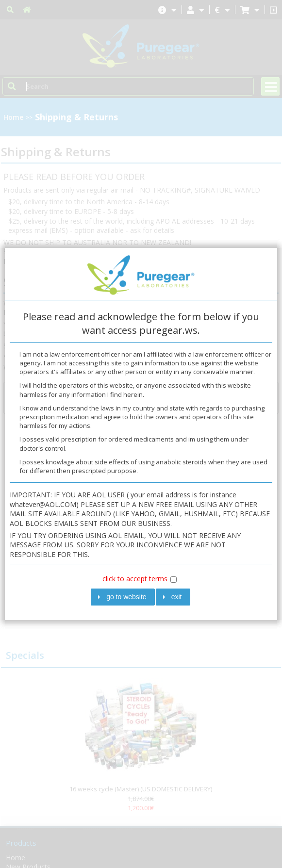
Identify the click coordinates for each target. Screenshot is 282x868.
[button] (123, 597)
